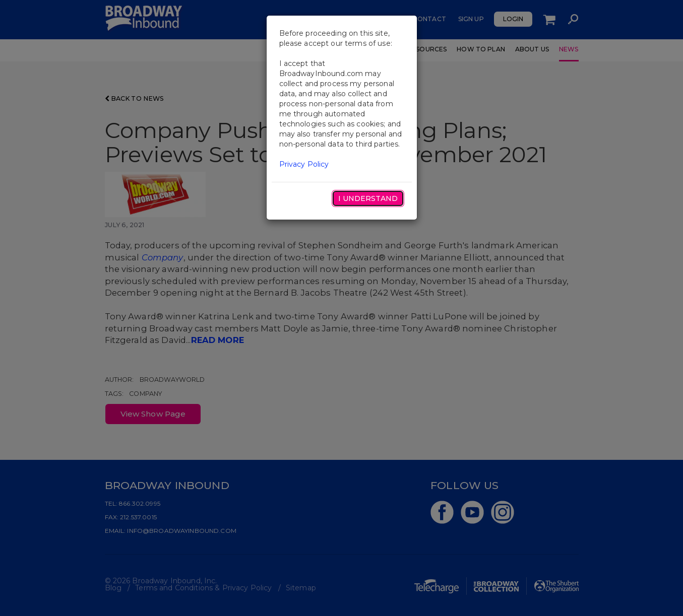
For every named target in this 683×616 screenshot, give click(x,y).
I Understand (368, 198)
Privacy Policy (304, 164)
